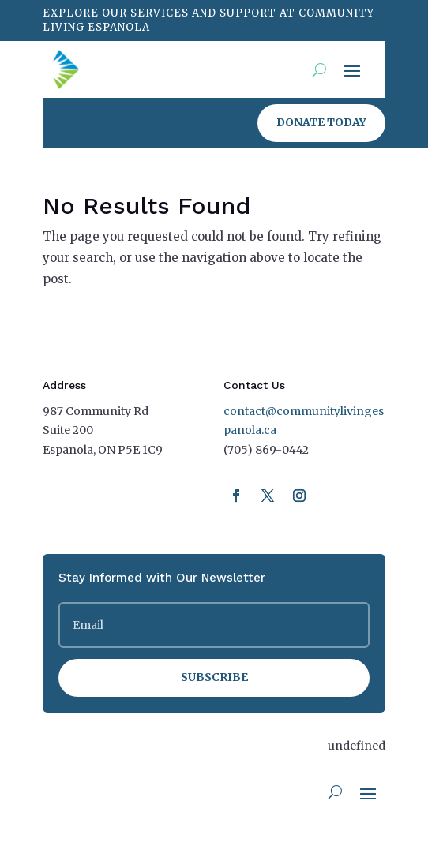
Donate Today (321, 122)
